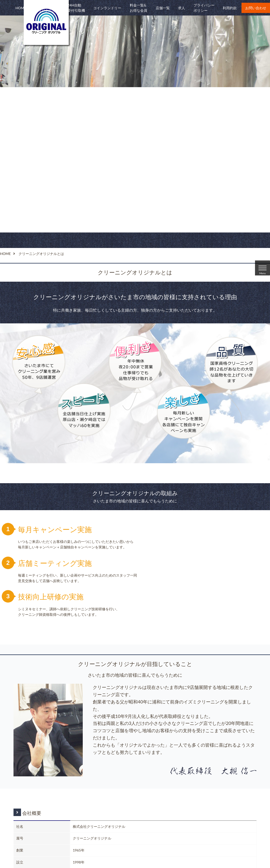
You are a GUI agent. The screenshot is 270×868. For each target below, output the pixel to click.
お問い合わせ (256, 8)
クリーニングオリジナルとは (47, 8)
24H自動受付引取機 (76, 8)
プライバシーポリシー (204, 8)
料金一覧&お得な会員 (138, 8)
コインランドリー (107, 8)
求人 (181, 8)
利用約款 (230, 8)
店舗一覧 (163, 8)
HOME (21, 8)
